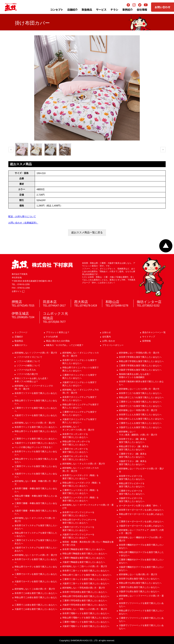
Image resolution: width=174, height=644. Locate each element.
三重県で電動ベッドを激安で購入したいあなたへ (86, 622)
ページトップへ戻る (166, 246)
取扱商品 (19, 341)
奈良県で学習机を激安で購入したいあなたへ (140, 357)
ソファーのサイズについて (29, 357)
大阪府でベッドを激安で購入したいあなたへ (36, 443)
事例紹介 (127, 10)
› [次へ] (163, 149)
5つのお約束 (52, 337)
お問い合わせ (163, 7)
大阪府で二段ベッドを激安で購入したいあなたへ (86, 583)
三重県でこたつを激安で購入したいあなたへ (140, 402)
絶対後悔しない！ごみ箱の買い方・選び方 (35, 589)
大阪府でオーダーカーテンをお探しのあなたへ (141, 526)
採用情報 (146, 341)
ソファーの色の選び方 (27, 374)
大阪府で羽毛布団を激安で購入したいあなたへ (85, 605)
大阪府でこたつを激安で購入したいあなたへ (140, 406)
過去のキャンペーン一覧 (154, 332)
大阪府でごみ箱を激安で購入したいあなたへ (36, 609)
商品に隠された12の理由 (58, 341)
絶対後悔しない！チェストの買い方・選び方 (84, 464)
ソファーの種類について (28, 366)
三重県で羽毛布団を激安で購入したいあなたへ (85, 601)
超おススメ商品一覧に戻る (87, 232)
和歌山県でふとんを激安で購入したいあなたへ (141, 419)
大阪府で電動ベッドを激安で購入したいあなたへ (86, 626)
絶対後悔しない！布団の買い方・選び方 (138, 410)
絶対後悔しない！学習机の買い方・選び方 (139, 353)
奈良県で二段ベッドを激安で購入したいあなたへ (86, 571)
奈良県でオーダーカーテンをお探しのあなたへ (141, 510)
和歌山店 (112, 302)
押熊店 (17, 302)
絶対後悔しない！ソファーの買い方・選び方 (36, 353)
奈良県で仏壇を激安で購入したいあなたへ (139, 579)
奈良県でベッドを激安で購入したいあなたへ (36, 427)
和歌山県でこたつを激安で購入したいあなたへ (141, 397)
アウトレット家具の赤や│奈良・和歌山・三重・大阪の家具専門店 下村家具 (11, 7)
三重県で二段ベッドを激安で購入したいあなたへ (86, 579)
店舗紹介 (72, 10)
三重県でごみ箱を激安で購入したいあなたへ (36, 605)
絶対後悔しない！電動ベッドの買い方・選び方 (85, 609)
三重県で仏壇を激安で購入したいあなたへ (139, 587)
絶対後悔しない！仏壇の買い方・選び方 (138, 574)
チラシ (114, 10)
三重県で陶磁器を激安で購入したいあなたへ (84, 558)
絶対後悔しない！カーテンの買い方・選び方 (36, 555)
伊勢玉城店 (20, 313)
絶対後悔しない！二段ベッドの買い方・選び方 (85, 566)
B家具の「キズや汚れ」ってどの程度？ (65, 345)
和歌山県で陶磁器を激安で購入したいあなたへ (85, 554)
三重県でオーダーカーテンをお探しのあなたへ (141, 521)
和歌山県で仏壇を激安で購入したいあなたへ (140, 583)
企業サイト (18, 291)
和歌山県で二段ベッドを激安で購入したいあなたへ (87, 575)
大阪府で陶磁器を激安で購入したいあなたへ (84, 562)
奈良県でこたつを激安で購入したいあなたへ (140, 393)
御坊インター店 (149, 302)
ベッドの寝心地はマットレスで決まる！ (34, 447)
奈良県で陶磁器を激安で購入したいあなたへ (84, 549)
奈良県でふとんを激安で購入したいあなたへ (140, 415)
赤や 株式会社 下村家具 (42, 264)
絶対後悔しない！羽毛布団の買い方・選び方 (84, 588)
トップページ (21, 332)
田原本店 (50, 302)
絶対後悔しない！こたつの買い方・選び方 (139, 389)
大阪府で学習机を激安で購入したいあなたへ (140, 370)
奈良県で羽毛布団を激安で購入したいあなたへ (85, 592)
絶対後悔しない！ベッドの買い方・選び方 (35, 423)
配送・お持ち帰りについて (22, 216)
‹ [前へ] (11, 149)
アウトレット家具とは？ (58, 332)
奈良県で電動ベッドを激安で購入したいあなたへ (86, 613)
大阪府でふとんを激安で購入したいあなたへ (140, 427)
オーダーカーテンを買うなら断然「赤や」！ (140, 506)
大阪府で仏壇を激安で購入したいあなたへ (139, 591)
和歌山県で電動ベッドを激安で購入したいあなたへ (87, 618)
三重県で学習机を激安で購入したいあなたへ (140, 366)
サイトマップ (149, 337)
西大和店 (81, 302)
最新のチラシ (21, 345)
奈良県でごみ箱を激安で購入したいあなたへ (36, 593)
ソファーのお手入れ (26, 370)
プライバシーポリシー (113, 345)
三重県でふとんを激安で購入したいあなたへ (140, 423)
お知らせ (106, 332)
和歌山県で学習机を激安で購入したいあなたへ (141, 361)
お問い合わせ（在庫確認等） (23, 223)
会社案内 (106, 337)
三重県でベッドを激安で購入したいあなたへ (36, 439)
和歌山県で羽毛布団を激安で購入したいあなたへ (86, 596)
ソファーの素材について (28, 361)
